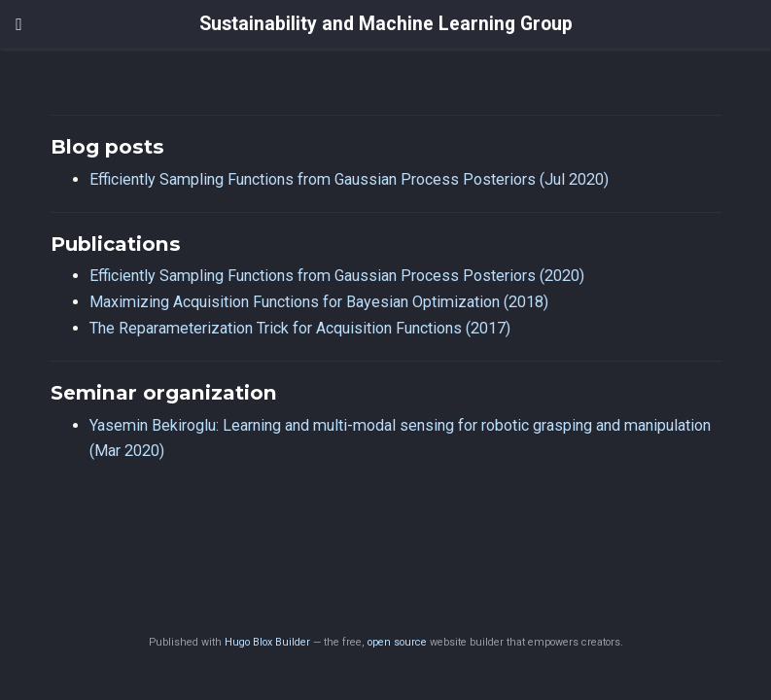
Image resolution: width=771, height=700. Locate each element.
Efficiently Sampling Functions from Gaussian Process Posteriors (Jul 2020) (349, 179)
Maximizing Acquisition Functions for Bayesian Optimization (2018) (319, 302)
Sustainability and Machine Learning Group (386, 24)
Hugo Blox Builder (267, 642)
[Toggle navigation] (19, 24)
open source (397, 642)
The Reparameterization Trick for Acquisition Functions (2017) (300, 328)
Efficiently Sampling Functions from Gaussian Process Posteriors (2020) (337, 276)
